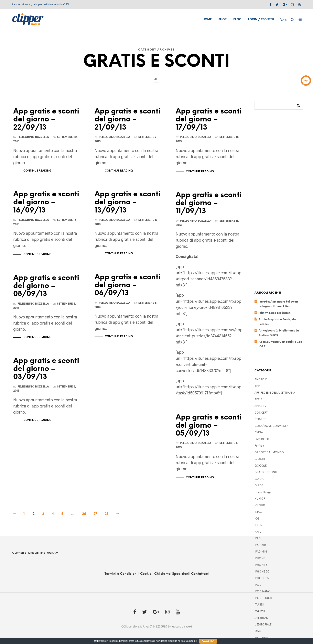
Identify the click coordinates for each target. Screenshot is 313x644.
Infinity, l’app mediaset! (275, 313)
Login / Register (261, 19)
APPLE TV (260, 406)
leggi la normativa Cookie (183, 641)
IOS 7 (258, 532)
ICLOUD (260, 506)
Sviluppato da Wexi (180, 626)
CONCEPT (261, 413)
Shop (223, 19)
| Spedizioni (180, 574)
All (156, 80)
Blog (237, 19)
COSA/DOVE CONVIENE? (271, 426)
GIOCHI (260, 459)
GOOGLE (261, 466)
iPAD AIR (260, 545)
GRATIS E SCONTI (266, 472)
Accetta (208, 641)
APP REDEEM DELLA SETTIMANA (275, 393)
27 (95, 514)
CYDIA (259, 433)
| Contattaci (199, 574)
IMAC (258, 512)
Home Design (263, 492)
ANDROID (261, 380)
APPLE (258, 400)
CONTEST (261, 419)
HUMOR (260, 499)
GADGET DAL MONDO (269, 453)
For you (259, 446)
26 (84, 514)
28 (107, 514)
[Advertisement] (279, 204)
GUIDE (259, 486)
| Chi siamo (161, 574)
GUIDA (259, 479)
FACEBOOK (262, 439)
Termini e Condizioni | (122, 574)
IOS (257, 519)
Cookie (146, 574)
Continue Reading (37, 171)
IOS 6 (258, 525)
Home (207, 19)
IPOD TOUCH (263, 598)
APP (257, 386)
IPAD (258, 539)
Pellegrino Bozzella (33, 137)
